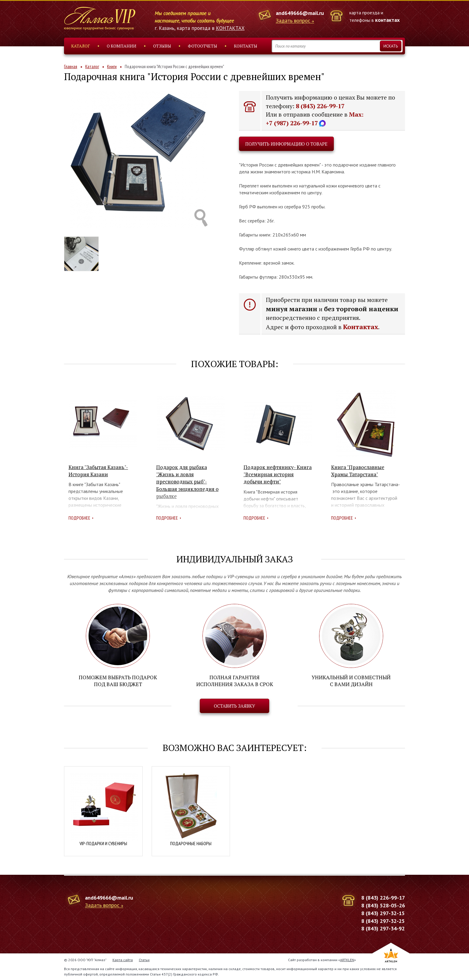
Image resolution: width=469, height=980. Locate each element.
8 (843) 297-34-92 (383, 928)
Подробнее (79, 518)
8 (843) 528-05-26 (383, 905)
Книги (112, 67)
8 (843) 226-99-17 (320, 106)
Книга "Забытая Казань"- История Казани (98, 471)
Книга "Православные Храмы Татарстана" (358, 471)
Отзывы (162, 46)
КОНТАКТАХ (230, 28)
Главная (71, 67)
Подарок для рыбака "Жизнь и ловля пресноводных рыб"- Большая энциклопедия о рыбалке (187, 482)
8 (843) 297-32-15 (383, 913)
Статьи (144, 959)
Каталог (81, 46)
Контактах (361, 327)
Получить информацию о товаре (286, 144)
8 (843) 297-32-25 (383, 920)
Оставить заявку (234, 706)
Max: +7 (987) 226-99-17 (315, 119)
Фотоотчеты (202, 46)
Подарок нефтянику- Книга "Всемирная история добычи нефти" (278, 474)
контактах (387, 20)
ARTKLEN (347, 959)
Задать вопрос (293, 21)
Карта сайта (123, 959)
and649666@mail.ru (300, 13)
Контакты (246, 46)
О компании (122, 46)
